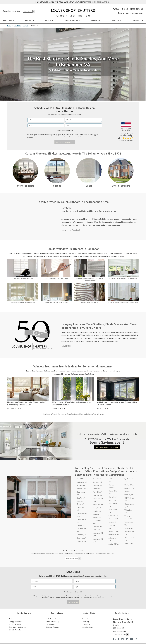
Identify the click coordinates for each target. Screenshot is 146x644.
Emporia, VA (97, 489)
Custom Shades (57, 613)
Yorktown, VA (129, 543)
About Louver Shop (53, 622)
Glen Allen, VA (98, 504)
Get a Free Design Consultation (107, 447)
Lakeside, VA (97, 526)
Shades (30, 20)
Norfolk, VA (113, 497)
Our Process (50, 624)
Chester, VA (81, 525)
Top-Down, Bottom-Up (18, 627)
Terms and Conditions (48, 136)
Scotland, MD (114, 531)
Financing (96, 20)
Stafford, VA (129, 485)
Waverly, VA (129, 528)
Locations (17, 26)
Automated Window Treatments (56, 278)
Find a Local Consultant (54, 619)
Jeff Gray (66, 208)
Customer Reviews (52, 627)
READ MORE (66, 346)
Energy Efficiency (15, 622)
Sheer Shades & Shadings (90, 302)
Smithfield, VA (114, 535)
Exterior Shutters (121, 186)
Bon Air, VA (81, 498)
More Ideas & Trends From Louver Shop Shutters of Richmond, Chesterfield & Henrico (73, 414)
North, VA (112, 500)
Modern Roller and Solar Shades (56, 302)
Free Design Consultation (99, 2)
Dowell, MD (97, 479)
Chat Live (66, 114)
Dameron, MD (82, 541)
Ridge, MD (112, 522)
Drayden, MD (98, 482)
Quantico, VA (113, 515)
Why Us (117, 20)
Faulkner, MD (98, 495)
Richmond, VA (114, 519)
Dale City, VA (81, 538)
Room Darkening (15, 624)
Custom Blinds (89, 613)
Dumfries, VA (97, 485)
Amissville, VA (82, 482)
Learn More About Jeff (71, 230)
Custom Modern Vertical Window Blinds (123, 302)
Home (9, 26)
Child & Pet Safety (16, 630)
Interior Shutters (25, 186)
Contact (138, 20)
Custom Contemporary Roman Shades (123, 278)
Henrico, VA (97, 511)
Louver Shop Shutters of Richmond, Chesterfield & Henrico (94, 211)
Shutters (9, 20)
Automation (13, 619)
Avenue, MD (81, 489)
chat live (64, 576)
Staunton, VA (129, 488)
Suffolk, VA (129, 491)
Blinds (49, 20)
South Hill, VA (114, 544)
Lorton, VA (96, 530)
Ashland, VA (81, 485)
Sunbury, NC (129, 495)
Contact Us (86, 624)
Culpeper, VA (81, 535)
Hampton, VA (98, 508)
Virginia (26, 26)
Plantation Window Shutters (23, 278)
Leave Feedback (88, 627)
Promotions (86, 619)
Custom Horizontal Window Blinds (23, 302)
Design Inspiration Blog (12, 11)
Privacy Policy (61, 136)
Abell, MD (80, 479)
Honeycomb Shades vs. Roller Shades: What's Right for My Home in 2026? (27, 403)
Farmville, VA (97, 492)
